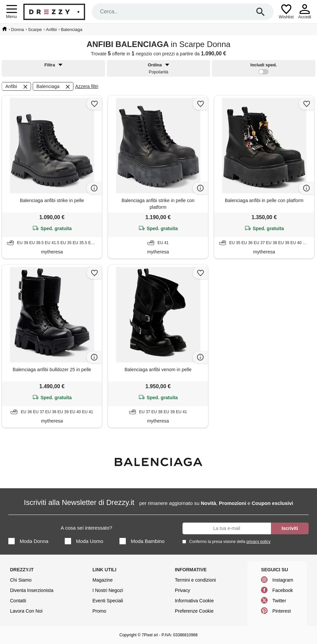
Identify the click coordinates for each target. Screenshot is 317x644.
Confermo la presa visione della (229, 541)
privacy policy (258, 542)
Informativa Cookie (194, 601)
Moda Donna (28, 541)
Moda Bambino (142, 541)
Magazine (103, 580)
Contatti (18, 601)
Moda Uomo (84, 541)
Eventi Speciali (108, 601)
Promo (99, 611)
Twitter (279, 601)
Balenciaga (54, 87)
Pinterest (281, 611)
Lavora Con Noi (26, 611)
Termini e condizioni (195, 580)
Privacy (183, 590)
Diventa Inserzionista (32, 590)
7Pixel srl (150, 635)
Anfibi (17, 87)
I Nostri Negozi (108, 590)
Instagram (283, 580)
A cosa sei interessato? (86, 528)
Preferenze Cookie (194, 611)
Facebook (282, 590)
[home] (5, 29)
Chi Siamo (21, 580)
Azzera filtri (87, 86)
